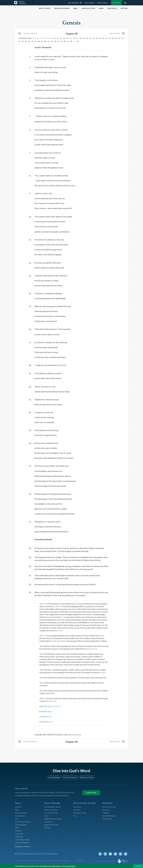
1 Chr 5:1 (57, 706)
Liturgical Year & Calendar (54, 818)
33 (23, 39)
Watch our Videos (86, 777)
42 (52, 39)
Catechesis (19, 836)
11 (58, 36)
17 (77, 36)
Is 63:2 (103, 672)
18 (80, 36)
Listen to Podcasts (70, 777)
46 (65, 39)
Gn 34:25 (50, 711)
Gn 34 (102, 633)
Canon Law (19, 833)
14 (67, 36)
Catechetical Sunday (23, 839)
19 (84, 36)
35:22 (90, 620)
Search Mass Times (51, 813)
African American (22, 813)
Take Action (78, 807)
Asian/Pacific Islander (23, 821)
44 (58, 39)
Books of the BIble (51, 810)
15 (71, 36)
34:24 (90, 649)
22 (93, 36)
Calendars (106, 813)
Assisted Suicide (21, 824)
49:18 (43, 683)
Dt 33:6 (57, 604)
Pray (75, 816)
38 (39, 39)
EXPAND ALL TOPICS (22, 846)
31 (122, 36)
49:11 (43, 670)
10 (54, 36)
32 (19, 39)
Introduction (25, 36)
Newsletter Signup (110, 816)
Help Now (77, 810)
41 (49, 39)
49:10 (43, 654)
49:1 (43, 601)
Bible (17, 827)
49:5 (43, 633)
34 (26, 39)
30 (119, 36)
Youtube (111, 854)
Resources (106, 810)
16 (74, 36)
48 (71, 39)
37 (36, 39)
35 (29, 39)
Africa (17, 810)
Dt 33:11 (64, 638)
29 (116, 36)
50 (78, 39)
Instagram (121, 854)
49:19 (43, 690)
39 (42, 39)
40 (45, 39)
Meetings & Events (81, 813)
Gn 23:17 (50, 722)
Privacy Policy (77, 734)
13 (64, 36)
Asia (17, 818)
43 (55, 39)
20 (87, 36)
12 (61, 36)
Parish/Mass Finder (110, 807)
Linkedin (116, 854)
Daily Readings (55, 777)
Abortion (19, 807)
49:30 (44, 722)
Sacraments (49, 821)
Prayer (47, 816)
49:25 (43, 698)
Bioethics (19, 830)
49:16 (43, 678)
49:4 (43, 706)
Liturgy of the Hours (52, 824)
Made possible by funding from (106, 861)
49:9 (43, 716)
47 (68, 39)
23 (97, 36)
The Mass (48, 827)
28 (113, 36)
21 (90, 36)
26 (106, 36)
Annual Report (21, 816)
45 (62, 39)
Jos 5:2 (98, 649)
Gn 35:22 (49, 706)
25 (103, 36)
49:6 (43, 711)
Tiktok (126, 854)
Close (137, 866)
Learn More (91, 792)
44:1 (57, 628)
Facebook (107, 854)
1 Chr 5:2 (49, 716)
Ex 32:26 (54, 638)
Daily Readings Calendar (54, 807)
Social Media (107, 818)
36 (32, 39)
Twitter (102, 854)
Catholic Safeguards (23, 842)
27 (110, 36)
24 (100, 36)
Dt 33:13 (51, 701)
